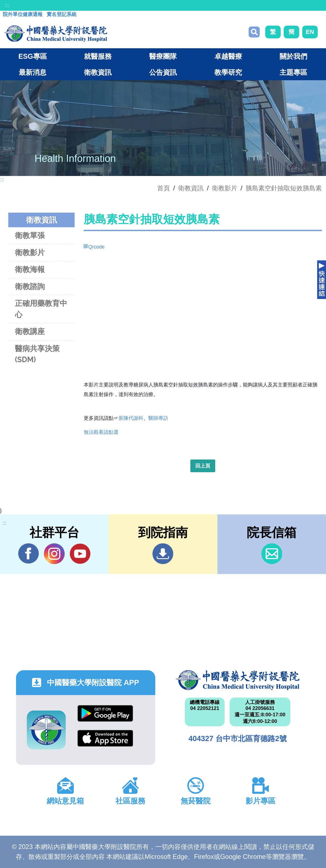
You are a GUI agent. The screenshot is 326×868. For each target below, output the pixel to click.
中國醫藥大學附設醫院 (238, 680)
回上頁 (203, 466)
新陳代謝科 (131, 418)
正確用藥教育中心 (41, 309)
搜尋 (254, 32)
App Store (105, 738)
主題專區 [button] (293, 72)
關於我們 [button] (293, 56)
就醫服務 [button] (98, 56)
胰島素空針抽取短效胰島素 (284, 188)
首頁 (164, 188)
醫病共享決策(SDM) (37, 354)
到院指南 (163, 554)
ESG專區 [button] (32, 56)
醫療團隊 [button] (163, 56)
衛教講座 (30, 331)
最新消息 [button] (33, 72)
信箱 (272, 554)
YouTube (80, 554)
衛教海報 (30, 269)
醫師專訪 (158, 418)
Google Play (105, 713)
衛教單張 (30, 235)
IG (54, 554)
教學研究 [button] (228, 72)
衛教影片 (225, 188)
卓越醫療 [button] (228, 56)
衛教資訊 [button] (98, 72)
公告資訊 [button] (163, 72)
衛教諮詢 (30, 286)
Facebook (29, 554)
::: (7, 5)
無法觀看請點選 (101, 432)
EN (310, 32)
